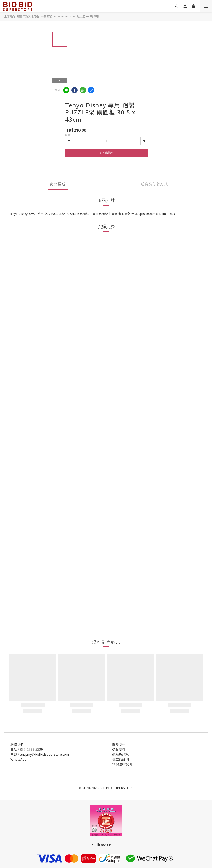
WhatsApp (18, 759)
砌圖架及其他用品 (28, 16)
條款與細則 (120, 759)
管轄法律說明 (122, 764)
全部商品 (10, 16)
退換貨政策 (120, 754)
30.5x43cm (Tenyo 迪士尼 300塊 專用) (77, 16)
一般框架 (46, 16)
